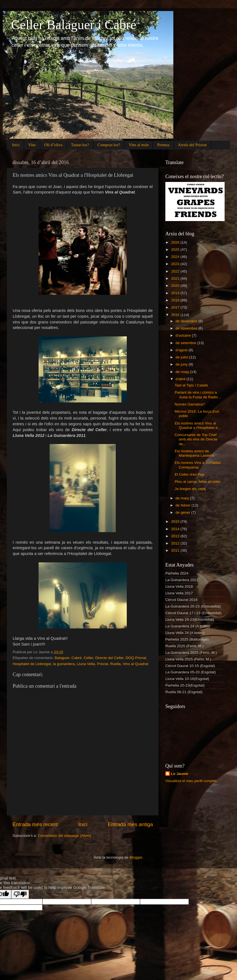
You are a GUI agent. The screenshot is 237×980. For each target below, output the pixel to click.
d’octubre (184, 335)
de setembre (186, 343)
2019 (176, 293)
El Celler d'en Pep (190, 474)
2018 (176, 300)
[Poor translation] (20, 894)
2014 (176, 529)
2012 (176, 543)
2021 (176, 278)
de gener (183, 512)
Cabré (76, 658)
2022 (176, 271)
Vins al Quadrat (135, 664)
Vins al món (139, 145)
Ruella (115, 664)
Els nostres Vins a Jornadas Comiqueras (198, 465)
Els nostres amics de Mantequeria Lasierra (194, 453)
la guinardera (64, 664)
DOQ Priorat (136, 658)
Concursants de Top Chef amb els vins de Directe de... (196, 439)
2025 (176, 250)
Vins (32, 145)
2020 (176, 286)
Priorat (103, 664)
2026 (176, 242)
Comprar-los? (109, 145)
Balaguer (62, 658)
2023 (176, 264)
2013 (176, 536)
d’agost (182, 350)
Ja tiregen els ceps (190, 489)
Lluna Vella (86, 664)
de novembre (187, 328)
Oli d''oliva (53, 145)
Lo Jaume (180, 774)
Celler (88, 658)
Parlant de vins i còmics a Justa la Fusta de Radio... (198, 395)
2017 (176, 307)
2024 (176, 257)
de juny (182, 364)
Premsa (163, 145)
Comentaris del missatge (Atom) (65, 836)
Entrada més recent (35, 824)
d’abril (181, 379)
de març (183, 498)
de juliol (182, 357)
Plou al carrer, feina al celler (198, 482)
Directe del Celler (109, 658)
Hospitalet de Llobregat (32, 664)
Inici (16, 145)
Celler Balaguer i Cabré (74, 25)
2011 (176, 550)
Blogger (136, 857)
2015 (176, 522)
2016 (176, 315)
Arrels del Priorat (192, 145)
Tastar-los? (80, 145)
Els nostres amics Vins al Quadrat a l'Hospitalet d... (198, 425)
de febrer (184, 505)
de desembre (187, 321)
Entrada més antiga (130, 824)
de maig (183, 372)
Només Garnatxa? (190, 404)
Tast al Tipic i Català (191, 385)
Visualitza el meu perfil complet (191, 781)
